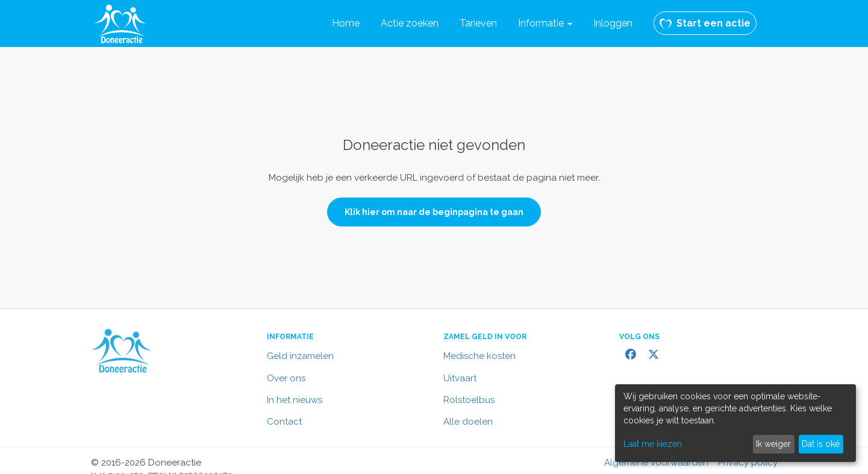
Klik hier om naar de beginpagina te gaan (434, 212)
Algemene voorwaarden (656, 463)
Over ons (286, 378)
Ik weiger (773, 444)
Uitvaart (460, 378)
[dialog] (735, 423)
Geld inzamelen (300, 356)
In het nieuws (295, 400)
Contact (284, 422)
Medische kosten (479, 356)
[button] (545, 23)
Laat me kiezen (653, 444)
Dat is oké (821, 444)
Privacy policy (748, 463)
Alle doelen (468, 422)
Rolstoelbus (469, 400)
